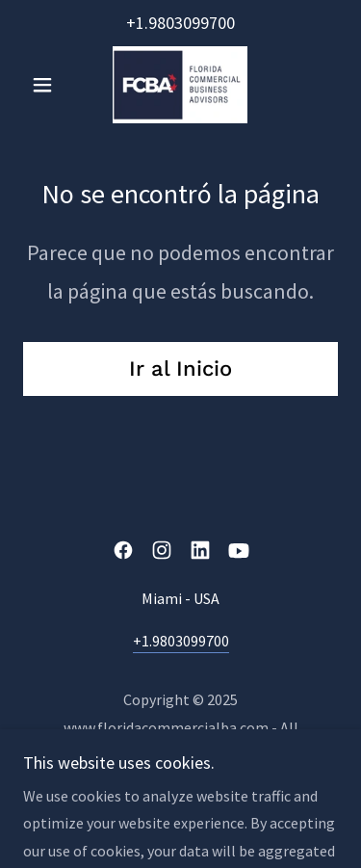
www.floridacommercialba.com (166, 727)
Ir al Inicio (180, 368)
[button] (47, 85)
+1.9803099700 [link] (180, 23)
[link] (180, 85)
